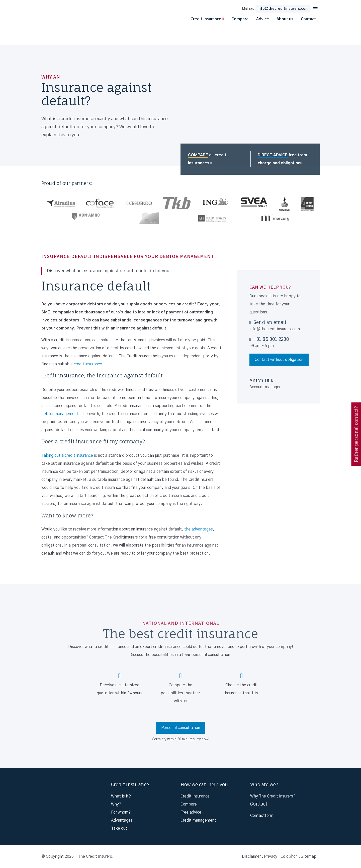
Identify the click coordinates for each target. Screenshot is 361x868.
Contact (308, 19)
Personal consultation (181, 728)
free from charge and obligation (282, 159)
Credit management (198, 820)
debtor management (60, 414)
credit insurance (88, 364)
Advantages (122, 820)
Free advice (191, 812)
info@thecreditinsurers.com (283, 9)
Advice (263, 19)
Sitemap (309, 856)
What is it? (121, 796)
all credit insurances (207, 159)
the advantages (199, 529)
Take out (119, 828)
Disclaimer (251, 856)
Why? (116, 804)
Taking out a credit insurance (67, 455)
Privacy (271, 856)
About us (285, 19)
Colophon (289, 856)
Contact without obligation (279, 360)
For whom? (121, 812)
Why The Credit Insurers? (273, 796)
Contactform (262, 816)
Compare (240, 19)
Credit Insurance (206, 19)
